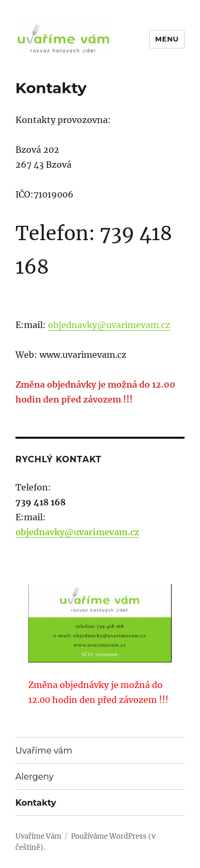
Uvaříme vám (44, 751)
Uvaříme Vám (38, 836)
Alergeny (34, 777)
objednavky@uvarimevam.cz (109, 325)
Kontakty (36, 803)
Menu (167, 39)
